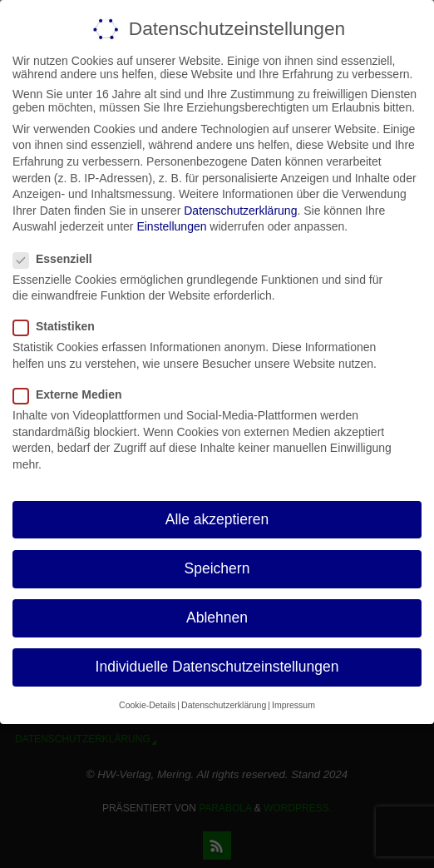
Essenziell (59, 258)
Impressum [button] (293, 705)
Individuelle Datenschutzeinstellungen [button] (217, 667)
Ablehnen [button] (217, 617)
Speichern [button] (217, 568)
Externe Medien (74, 394)
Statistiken (61, 326)
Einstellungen (171, 226)
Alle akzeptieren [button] (217, 518)
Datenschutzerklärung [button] (224, 705)
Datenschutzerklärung (240, 210)
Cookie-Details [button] (147, 705)
